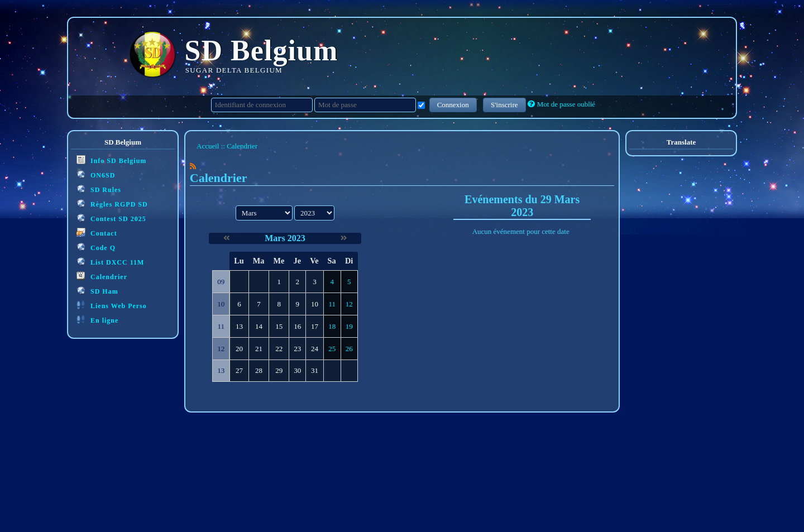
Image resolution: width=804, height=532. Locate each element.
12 (349, 304)
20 (239, 349)
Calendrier (102, 276)
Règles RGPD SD (112, 203)
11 (332, 304)
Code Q (96, 247)
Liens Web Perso (112, 305)
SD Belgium (262, 51)
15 (279, 326)
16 (297, 326)
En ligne (97, 320)
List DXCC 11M (110, 262)
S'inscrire (504, 105)
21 (259, 349)
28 (259, 370)
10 (315, 304)
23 (297, 349)
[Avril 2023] (344, 238)
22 (279, 349)
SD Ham (97, 291)
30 (297, 370)
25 (332, 349)
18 (332, 326)
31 (315, 370)
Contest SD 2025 (111, 218)
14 (259, 326)
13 (239, 326)
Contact (97, 233)
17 (315, 326)
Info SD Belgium (111, 160)
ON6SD (96, 174)
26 (349, 349)
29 (279, 370)
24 (315, 349)
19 (349, 326)
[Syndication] (193, 166)
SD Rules (99, 189)
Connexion (453, 105)
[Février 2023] (226, 238)
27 (239, 370)
